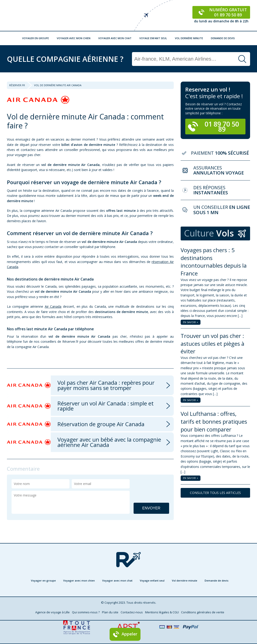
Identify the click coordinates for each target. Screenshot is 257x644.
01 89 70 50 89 (213, 126)
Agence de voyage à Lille (52, 612)
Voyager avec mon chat (115, 38)
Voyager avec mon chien (74, 38)
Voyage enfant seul (153, 38)
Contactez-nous (132, 612)
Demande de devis (223, 38)
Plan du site (110, 612)
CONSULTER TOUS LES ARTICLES (215, 493)
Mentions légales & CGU (162, 612)
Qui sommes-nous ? (86, 612)
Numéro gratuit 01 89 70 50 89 (221, 12)
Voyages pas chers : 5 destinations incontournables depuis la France (214, 262)
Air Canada (53, 306)
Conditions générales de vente (203, 612)
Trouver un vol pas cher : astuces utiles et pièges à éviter (212, 343)
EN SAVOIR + (191, 322)
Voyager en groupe (36, 38)
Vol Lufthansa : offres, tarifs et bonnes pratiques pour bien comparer (214, 421)
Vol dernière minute (189, 38)
